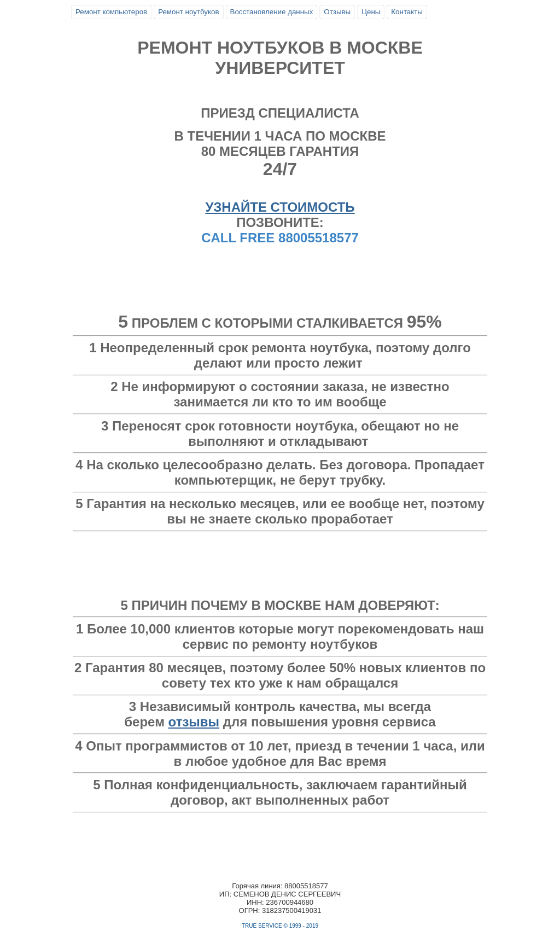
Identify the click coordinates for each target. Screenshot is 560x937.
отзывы (194, 722)
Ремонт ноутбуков (188, 12)
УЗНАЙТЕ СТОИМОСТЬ (280, 207)
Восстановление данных (272, 12)
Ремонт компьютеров (111, 12)
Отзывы (337, 12)
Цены (371, 12)
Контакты (407, 12)
